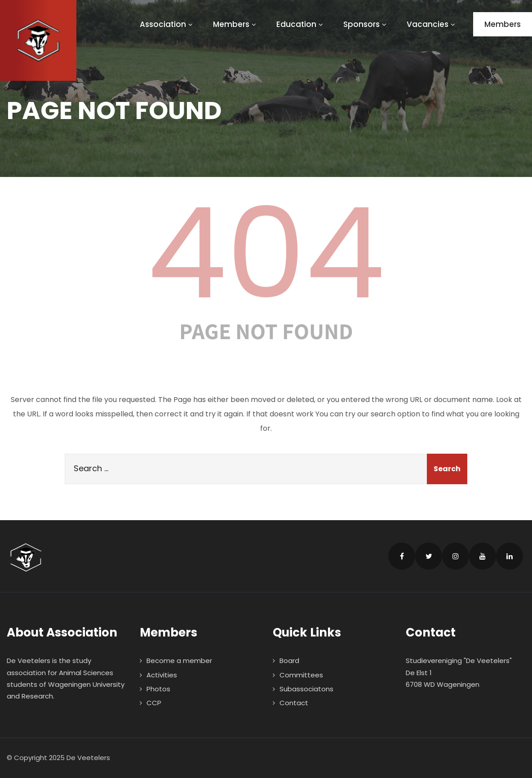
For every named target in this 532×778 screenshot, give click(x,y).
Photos (158, 689)
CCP (154, 703)
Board (289, 661)
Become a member (179, 661)
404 (266, 253)
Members (236, 24)
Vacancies (432, 24)
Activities (162, 675)
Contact (294, 703)
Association (167, 24)
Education (301, 24)
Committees (301, 675)
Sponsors (366, 24)
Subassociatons (306, 689)
